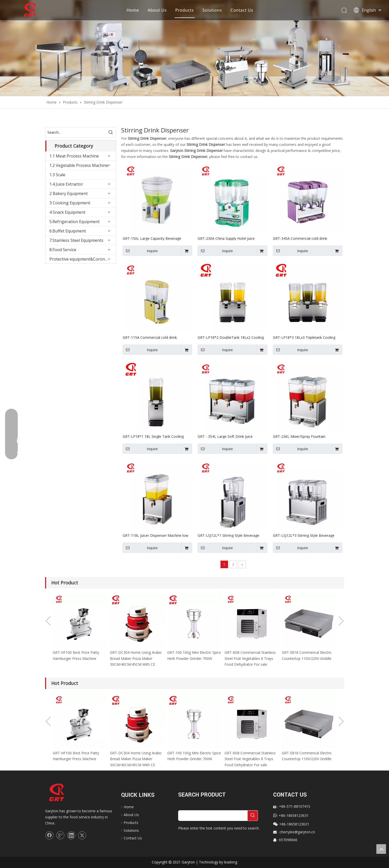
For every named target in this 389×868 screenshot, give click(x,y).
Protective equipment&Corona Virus (83, 259)
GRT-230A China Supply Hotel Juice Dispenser (226, 238)
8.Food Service (63, 250)
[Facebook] (49, 835)
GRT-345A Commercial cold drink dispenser (300, 238)
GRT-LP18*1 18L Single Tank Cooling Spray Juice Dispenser (153, 436)
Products (185, 10)
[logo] (62, 793)
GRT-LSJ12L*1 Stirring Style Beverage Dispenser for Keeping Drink (228, 535)
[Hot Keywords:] (111, 132)
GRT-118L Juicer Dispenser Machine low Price (155, 535)
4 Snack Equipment (67, 212)
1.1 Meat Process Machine (74, 156)
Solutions (212, 10)
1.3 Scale (57, 175)
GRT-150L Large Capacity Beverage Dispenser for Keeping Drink (152, 238)
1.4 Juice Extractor (66, 184)
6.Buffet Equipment (68, 231)
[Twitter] (82, 835)
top (381, 849)
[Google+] (60, 835)
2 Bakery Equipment (69, 193)
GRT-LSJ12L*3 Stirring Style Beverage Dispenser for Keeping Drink (304, 535)
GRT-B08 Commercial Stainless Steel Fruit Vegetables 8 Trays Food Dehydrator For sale (250, 658)
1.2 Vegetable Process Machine (79, 165)
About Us (157, 10)
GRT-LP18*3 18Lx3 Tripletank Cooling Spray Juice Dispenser (304, 337)
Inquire (140, 251)
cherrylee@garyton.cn (297, 832)
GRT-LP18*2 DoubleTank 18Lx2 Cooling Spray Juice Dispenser (231, 337)
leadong (231, 862)
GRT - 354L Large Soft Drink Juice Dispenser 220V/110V (225, 436)
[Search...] (76, 132)
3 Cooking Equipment (70, 203)
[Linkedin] (71, 835)
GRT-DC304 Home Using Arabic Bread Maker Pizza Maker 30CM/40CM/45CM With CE (136, 658)
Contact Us (242, 10)
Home (133, 10)
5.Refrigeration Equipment (75, 222)
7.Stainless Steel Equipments (76, 240)
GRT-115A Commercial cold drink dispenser (150, 337)
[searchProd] (213, 816)
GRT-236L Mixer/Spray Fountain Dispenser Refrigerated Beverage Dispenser (300, 436)
